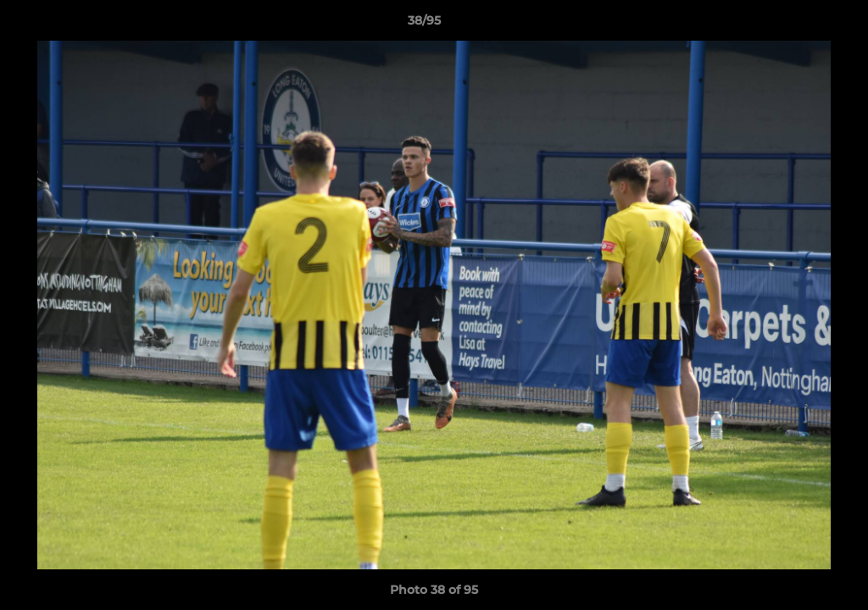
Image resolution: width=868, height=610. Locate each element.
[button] (797, 25)
